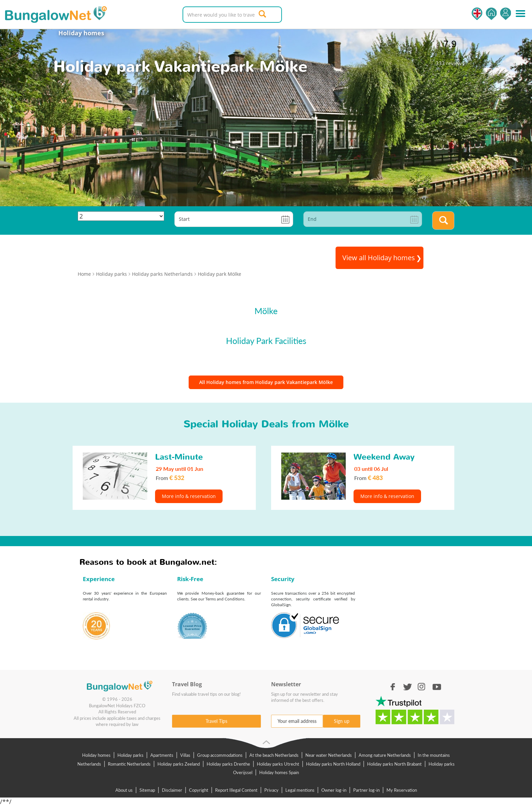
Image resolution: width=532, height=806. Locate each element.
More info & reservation (189, 496)
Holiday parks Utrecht (278, 764)
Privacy (271, 790)
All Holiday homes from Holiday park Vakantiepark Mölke (266, 382)
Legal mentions (300, 790)
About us (124, 790)
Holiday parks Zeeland (179, 764)
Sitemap (147, 790)
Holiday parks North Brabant (394, 764)
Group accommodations (220, 755)
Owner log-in (334, 790)
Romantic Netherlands (129, 764)
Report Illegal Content (236, 790)
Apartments (162, 755)
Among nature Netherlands (385, 755)
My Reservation (402, 790)
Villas (185, 755)
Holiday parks (130, 755)
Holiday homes (81, 33)
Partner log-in (366, 790)
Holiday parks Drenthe (228, 764)
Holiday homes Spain (279, 772)
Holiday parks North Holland (333, 764)
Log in (506, 14)
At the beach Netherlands (274, 755)
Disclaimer (172, 790)
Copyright (199, 790)
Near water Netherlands (329, 755)
